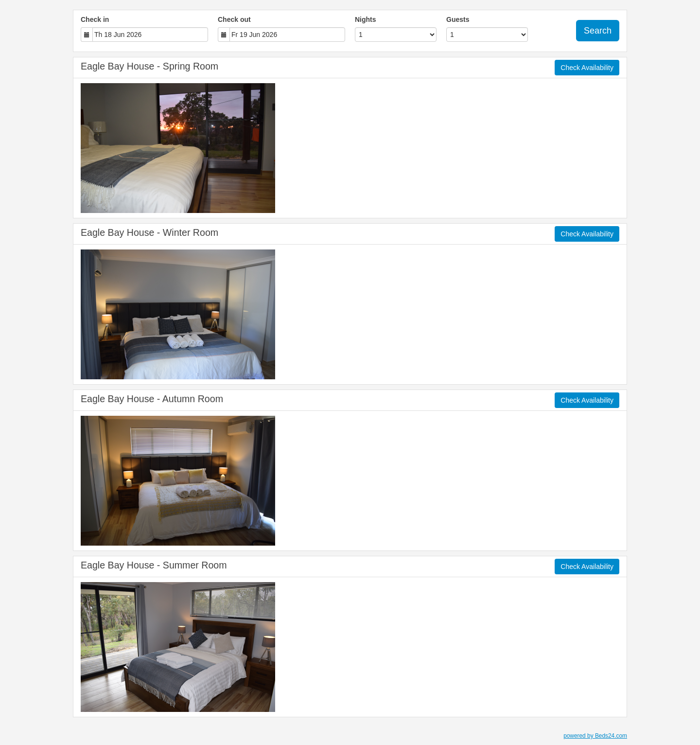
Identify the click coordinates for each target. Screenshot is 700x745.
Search (598, 31)
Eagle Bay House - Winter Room (149, 232)
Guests (458, 19)
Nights (366, 19)
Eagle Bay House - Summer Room (154, 565)
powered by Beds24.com (595, 736)
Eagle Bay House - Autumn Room (152, 399)
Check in (95, 19)
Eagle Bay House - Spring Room (149, 66)
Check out (234, 19)
